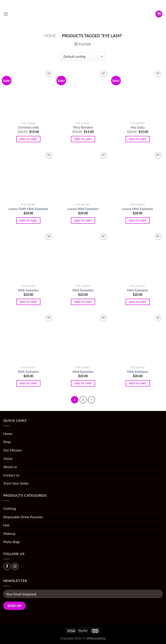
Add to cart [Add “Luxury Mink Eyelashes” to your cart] (83, 220)
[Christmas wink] (28, 94)
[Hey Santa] (138, 94)
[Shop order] (83, 57)
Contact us (11, 475)
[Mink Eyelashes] (28, 257)
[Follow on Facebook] (7, 566)
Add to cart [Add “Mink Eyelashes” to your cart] (28, 302)
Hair (6, 525)
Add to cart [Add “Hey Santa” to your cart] (138, 139)
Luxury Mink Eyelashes (83, 209)
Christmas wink (28, 127)
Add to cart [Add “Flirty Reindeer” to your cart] (83, 139)
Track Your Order (16, 483)
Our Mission (12, 450)
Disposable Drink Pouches (23, 517)
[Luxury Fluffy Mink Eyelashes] (28, 176)
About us (10, 467)
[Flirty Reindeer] (83, 94)
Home (50, 36)
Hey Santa (138, 127)
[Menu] (6, 14)
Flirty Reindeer (83, 127)
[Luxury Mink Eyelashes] (83, 176)
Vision (8, 458)
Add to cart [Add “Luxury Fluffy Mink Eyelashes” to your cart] (28, 220)
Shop (7, 442)
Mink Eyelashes (28, 290)
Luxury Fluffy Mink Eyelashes (28, 209)
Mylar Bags (12, 542)
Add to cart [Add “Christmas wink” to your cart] (28, 139)
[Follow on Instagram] (15, 566)
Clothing (10, 508)
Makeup (9, 533)
